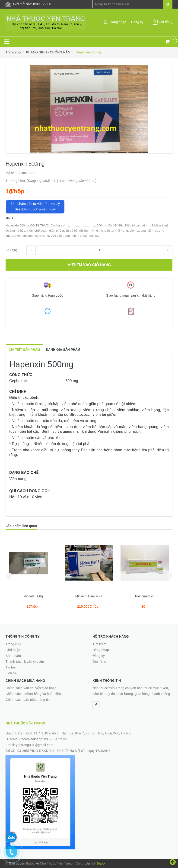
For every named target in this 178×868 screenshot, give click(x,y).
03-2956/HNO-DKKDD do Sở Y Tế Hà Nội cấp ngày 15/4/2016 (64, 751)
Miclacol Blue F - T (89, 596)
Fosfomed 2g (145, 596)
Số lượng (11, 250)
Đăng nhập (118, 22)
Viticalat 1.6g (33, 596)
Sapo (101, 863)
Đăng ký (137, 22)
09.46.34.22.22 (56, 739)
